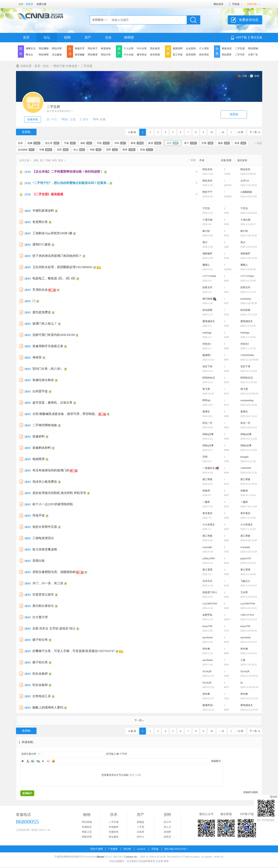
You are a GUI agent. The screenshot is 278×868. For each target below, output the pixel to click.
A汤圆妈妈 (246, 192)
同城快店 (87, 827)
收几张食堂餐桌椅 (45, 549)
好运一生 (207, 423)
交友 (108, 37)
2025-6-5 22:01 (248, 563)
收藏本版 (33, 119)
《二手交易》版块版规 (48, 194)
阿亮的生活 (209, 378)
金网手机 (207, 615)
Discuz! (101, 857)
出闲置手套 (40, 391)
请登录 (30, 4)
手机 (103, 143)
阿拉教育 (93, 55)
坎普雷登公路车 (43, 595)
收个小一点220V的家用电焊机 (53, 504)
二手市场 (114, 822)
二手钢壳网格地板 (45, 425)
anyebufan (208, 637)
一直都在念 (209, 468)
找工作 (167, 822)
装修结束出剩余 (43, 380)
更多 (61, 160)
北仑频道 (57, 55)
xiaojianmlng (247, 400)
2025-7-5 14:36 (248, 518)
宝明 (205, 457)
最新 (36, 160)
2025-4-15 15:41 (249, 608)
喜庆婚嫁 (80, 55)
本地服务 (114, 827)
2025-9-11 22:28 (249, 439)
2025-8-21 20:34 (249, 484)
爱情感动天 (209, 321)
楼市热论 (142, 55)
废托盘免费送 (42, 312)
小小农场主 (209, 525)
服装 (224, 143)
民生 (21, 51)
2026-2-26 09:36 (249, 303)
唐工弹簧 (207, 479)
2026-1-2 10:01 (248, 337)
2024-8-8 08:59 (248, 174)
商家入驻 (87, 832)
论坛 (47, 37)
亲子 (190, 143)
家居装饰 (106, 48)
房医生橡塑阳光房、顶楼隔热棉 (54, 572)
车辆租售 (114, 832)
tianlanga (207, 333)
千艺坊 (206, 208)
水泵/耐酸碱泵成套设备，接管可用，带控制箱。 (65, 414)
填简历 (167, 837)
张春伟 (206, 491)
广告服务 (113, 849)
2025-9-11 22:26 (249, 450)
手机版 (155, 849)
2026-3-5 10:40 (248, 281)
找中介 (141, 837)
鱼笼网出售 (40, 222)
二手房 (141, 827)
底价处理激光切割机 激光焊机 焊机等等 (59, 493)
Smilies (53, 761)
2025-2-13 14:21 (249, 653)
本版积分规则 (251, 792)
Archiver (141, 849)
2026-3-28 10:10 (249, 247)
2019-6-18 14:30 (249, 196)
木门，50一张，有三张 (48, 583)
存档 (257, 76)
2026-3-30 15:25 (249, 235)
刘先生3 (207, 344)
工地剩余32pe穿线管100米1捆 (52, 233)
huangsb (245, 457)
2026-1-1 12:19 (248, 348)
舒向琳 (206, 649)
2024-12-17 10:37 (249, 698)
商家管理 (87, 837)
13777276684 (209, 276)
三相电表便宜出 (43, 538)
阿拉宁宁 (207, 192)
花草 (63, 150)
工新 (243, 660)
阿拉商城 (253, 48)
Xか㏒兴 (207, 671)
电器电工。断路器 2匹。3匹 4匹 (54, 278)
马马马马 (207, 581)
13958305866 (247, 355)
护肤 (208, 143)
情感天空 (80, 48)
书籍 (96, 150)
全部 (20, 143)
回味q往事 (208, 434)
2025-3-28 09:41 (249, 631)
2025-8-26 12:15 (249, 473)
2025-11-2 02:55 (249, 382)
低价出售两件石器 (45, 527)
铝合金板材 (40, 674)
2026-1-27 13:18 (249, 315)
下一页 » (139, 720)
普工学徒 (178, 55)
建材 (173, 143)
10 (212, 132)
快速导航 (252, 4)
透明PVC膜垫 (42, 245)
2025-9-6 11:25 (248, 461)
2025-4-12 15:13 (249, 619)
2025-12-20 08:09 (249, 360)
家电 (137, 143)
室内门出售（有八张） (48, 369)
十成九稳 (207, 220)
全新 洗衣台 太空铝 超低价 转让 (54, 628)
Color (28, 761)
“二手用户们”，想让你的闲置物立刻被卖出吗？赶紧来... (70, 183)
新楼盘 (141, 822)
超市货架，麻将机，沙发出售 (52, 403)
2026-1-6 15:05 (248, 326)
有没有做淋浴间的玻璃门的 (51, 470)
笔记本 (52, 143)
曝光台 (29, 55)
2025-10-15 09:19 (249, 394)
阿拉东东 (207, 169)
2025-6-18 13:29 (249, 552)
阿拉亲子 (93, 48)
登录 (132, 775)
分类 (217, 51)
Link (38, 761)
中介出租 (129, 55)
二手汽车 (240, 55)
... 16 (222, 132)
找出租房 (155, 48)
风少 (205, 242)
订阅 (244, 76)
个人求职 (204, 48)
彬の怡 (206, 231)
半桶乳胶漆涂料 (43, 211)
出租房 (141, 832)
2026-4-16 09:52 (249, 213)
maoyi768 (207, 626)
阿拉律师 (44, 55)
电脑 (34, 143)
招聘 (67, 37)
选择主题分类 (29, 754)
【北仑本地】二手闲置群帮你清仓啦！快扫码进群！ (68, 172)
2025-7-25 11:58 (249, 506)
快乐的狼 (207, 310)
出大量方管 (40, 617)
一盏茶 (206, 502)
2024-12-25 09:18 (249, 687)
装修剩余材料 (42, 448)
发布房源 (155, 55)
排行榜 (127, 849)
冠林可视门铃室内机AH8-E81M (54, 335)
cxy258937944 (210, 604)
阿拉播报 (44, 48)
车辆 (46, 150)
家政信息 (227, 48)
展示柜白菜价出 (43, 606)
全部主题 (24, 160)
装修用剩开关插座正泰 (48, 346)
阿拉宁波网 (97, 849)
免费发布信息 (249, 20)
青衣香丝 (207, 513)
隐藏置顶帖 (197, 172)
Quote (43, 761)
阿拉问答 (57, 48)
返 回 (133, 132)
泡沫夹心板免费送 (45, 482)
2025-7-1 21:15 (248, 529)
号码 (120, 143)
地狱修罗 (207, 254)
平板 (70, 143)
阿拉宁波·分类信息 (65, 66)
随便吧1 (207, 355)
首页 (26, 37)
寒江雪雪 (207, 570)
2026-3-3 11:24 (248, 292)
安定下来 (207, 366)
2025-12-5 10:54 (249, 371)
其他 (147, 150)
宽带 (112, 150)
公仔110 (245, 181)
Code (48, 761)
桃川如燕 (207, 299)
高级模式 (216, 761)
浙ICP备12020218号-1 (176, 849)
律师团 (129, 37)
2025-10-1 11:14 (249, 416)
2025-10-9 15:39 (249, 405)
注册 (138, 775)
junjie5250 (246, 558)
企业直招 (191, 48)
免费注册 (41, 4)
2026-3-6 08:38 (248, 269)
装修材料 (39, 436)
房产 (88, 37)
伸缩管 (37, 357)
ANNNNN (246, 468)
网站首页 (219, 4)
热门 (42, 160)
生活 (70, 51)
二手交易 (240, 48)
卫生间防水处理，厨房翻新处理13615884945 (62, 267)
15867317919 (247, 615)
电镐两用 (39, 459)
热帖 (48, 160)
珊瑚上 (206, 265)
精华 (55, 160)
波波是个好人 (210, 592)
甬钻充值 (256, 37)
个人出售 (129, 48)
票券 (129, 150)
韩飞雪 (206, 389)
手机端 (236, 4)
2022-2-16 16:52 (249, 185)
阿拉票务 (227, 55)
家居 (155, 143)
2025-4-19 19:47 (249, 586)
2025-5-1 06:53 (248, 574)
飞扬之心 (245, 581)
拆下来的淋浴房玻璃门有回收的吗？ (57, 256)
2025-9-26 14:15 (249, 427)
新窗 (193, 160)
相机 (86, 143)
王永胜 (244, 592)
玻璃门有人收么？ (45, 324)
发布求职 (204, 55)
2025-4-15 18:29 (249, 597)
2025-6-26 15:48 (249, 540)
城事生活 (31, 48)
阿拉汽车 (106, 55)
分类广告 (253, 55)
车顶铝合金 (40, 290)
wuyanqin (207, 547)
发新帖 (26, 132)
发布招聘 (191, 55)
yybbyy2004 (209, 558)
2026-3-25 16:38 (249, 258)
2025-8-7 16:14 (248, 495)
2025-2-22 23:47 (249, 642)
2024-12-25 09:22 (249, 676)
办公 (79, 150)
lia (242, 683)
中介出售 (142, 48)
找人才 (167, 827)
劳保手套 (39, 516)
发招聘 (167, 832)
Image (33, 761)
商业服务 (114, 837)
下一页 (253, 132)
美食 (240, 143)
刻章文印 (207, 287)
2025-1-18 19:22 (249, 665)
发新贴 (234, 114)
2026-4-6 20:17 (248, 224)
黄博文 (206, 412)
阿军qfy (207, 400)
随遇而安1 (208, 705)
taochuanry (246, 299)
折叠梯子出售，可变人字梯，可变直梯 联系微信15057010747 (74, 651)
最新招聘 (178, 48)
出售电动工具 (42, 696)
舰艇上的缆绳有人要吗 (48, 707)
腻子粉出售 (40, 640)
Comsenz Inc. (131, 857)
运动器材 (26, 150)
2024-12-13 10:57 (249, 710)
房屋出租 (39, 561)
